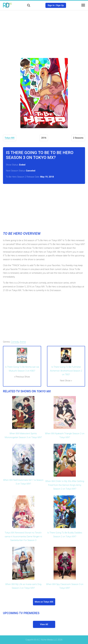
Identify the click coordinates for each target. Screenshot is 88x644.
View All (44, 624)
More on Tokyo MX (44, 602)
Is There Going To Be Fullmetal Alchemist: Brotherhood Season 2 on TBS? (66, 371)
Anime (23, 342)
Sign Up (60, 5)
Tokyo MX (10, 138)
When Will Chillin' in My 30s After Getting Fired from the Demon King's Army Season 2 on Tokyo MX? (65, 485)
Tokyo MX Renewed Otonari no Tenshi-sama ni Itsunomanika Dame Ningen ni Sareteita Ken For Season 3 (23, 536)
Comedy (15, 342)
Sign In (51, 5)
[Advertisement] (44, 32)
